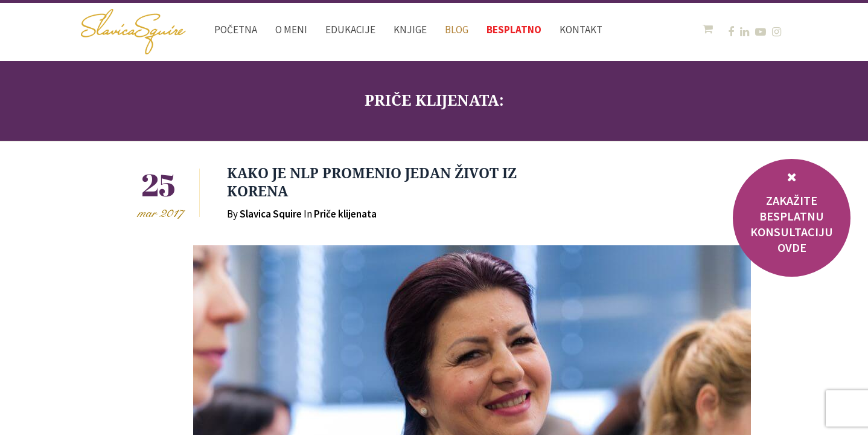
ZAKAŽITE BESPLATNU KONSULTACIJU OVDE (792, 224)
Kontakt (581, 30)
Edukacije (350, 30)
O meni (291, 30)
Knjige (410, 30)
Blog (457, 30)
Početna (236, 30)
